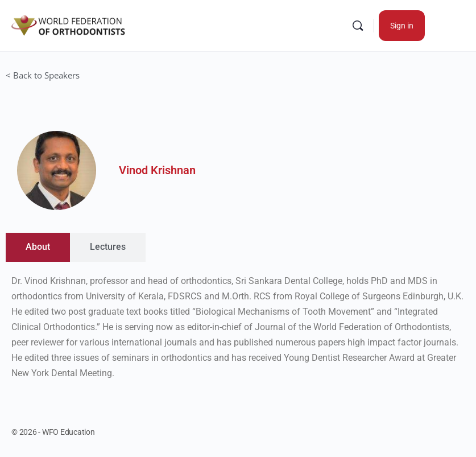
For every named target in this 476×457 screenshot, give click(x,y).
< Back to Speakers (43, 75)
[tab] (38, 247)
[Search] (358, 26)
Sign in (402, 26)
